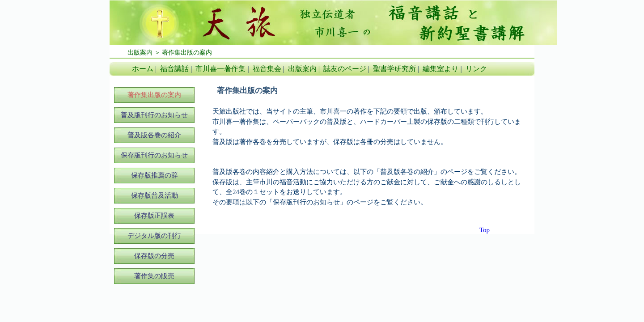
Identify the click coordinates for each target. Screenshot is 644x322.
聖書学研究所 (394, 69)
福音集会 (267, 69)
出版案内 (302, 69)
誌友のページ (345, 69)
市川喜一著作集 (220, 69)
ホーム (143, 69)
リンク (476, 69)
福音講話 (174, 69)
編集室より (441, 69)
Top (485, 230)
